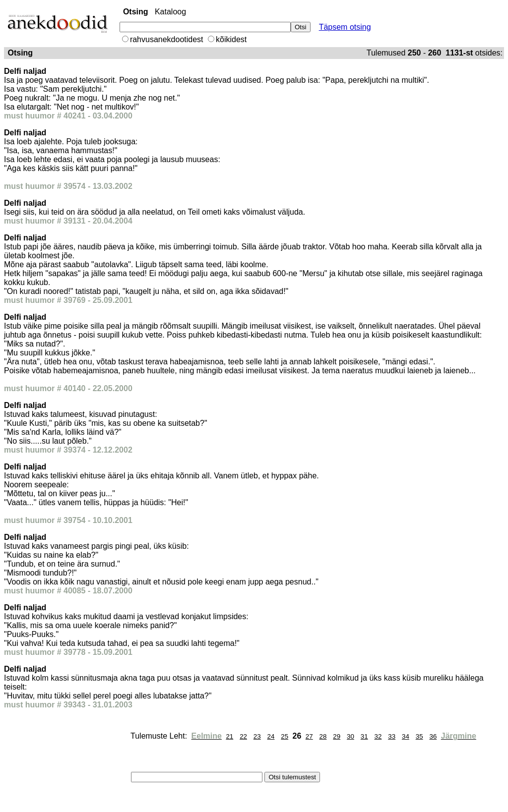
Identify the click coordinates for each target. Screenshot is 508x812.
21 (229, 736)
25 (285, 736)
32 (378, 736)
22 (243, 736)
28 (323, 736)
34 (406, 736)
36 (433, 736)
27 (309, 736)
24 (271, 736)
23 (257, 736)
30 (350, 736)
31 (364, 736)
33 (392, 736)
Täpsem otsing (345, 27)
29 (337, 736)
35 (419, 736)
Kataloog (170, 12)
